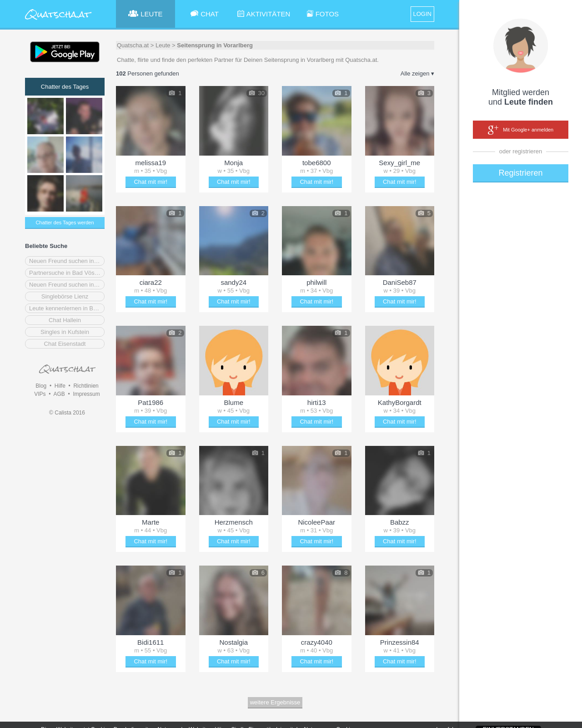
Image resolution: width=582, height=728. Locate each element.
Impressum (86, 394)
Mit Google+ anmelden (521, 130)
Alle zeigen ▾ (417, 73)
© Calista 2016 (67, 413)
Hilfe (60, 386)
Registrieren (520, 173)
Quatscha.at (133, 45)
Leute (163, 45)
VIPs (40, 394)
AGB (59, 394)
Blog (41, 386)
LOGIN (422, 14)
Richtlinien (86, 386)
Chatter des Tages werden (65, 222)
